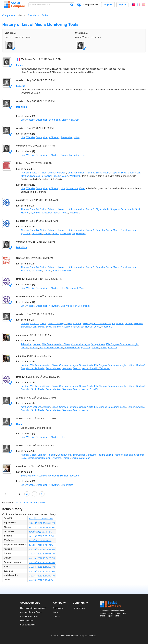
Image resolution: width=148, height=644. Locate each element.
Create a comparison (79, 5)
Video (65, 120)
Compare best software (31, 612)
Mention (64, 476)
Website (30, 120)
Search (72, 5)
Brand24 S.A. (23, 279)
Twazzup (74, 476)
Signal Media (102, 173)
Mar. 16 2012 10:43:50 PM (42, 567)
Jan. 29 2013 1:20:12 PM (41, 545)
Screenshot (55, 120)
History (21, 15)
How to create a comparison (33, 608)
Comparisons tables (29, 616)
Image (20, 65)
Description (42, 120)
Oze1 (19, 258)
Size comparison (28, 625)
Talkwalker (46, 176)
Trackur (57, 176)
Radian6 (90, 173)
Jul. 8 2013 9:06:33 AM (40, 541)
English (133, 5)
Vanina (25, 59)
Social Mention (128, 230)
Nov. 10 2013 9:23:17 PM (41, 536)
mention (80, 173)
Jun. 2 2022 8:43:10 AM (41, 519)
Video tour (71, 306)
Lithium (71, 173)
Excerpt (20, 86)
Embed (45, 15)
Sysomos (35, 176)
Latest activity (79, 608)
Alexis (20, 80)
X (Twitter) (74, 120)
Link (23, 120)
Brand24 (34, 173)
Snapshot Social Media (122, 173)
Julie (19, 335)
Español (144, 5)
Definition (22, 107)
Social (114, 604)
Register (108, 5)
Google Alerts (74, 324)
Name (19, 424)
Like (83, 155)
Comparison (9, 15)
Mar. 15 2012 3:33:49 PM (41, 580)
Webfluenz (75, 176)
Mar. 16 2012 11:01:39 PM (42, 549)
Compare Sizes (91, 5)
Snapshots (33, 15)
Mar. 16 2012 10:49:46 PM (42, 563)
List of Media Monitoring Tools (50, 24)
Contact (57, 616)
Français (138, 5)
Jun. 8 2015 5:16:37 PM (41, 532)
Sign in (122, 5)
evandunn (22, 466)
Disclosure (58, 608)
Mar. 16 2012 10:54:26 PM (42, 554)
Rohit (19, 163)
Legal (56, 612)
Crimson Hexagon (57, 173)
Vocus (65, 176)
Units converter (27, 621)
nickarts (21, 200)
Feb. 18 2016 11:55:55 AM (42, 523)
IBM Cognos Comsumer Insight (99, 324)
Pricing (70, 485)
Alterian (25, 173)
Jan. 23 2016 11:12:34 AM (42, 527)
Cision (43, 173)
